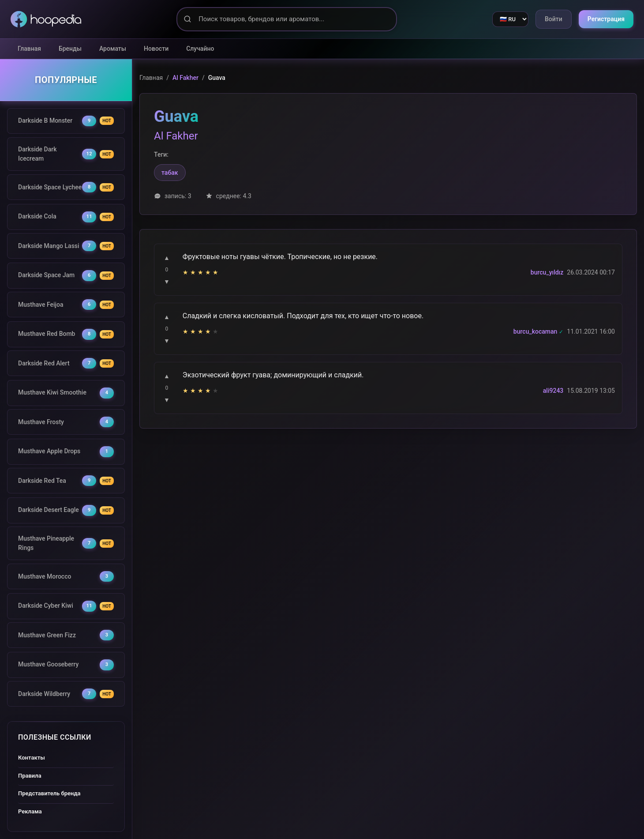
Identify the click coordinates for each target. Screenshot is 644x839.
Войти (554, 19)
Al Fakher (185, 78)
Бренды (70, 49)
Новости (156, 49)
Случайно (200, 49)
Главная (29, 49)
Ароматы (113, 49)
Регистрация (606, 19)
